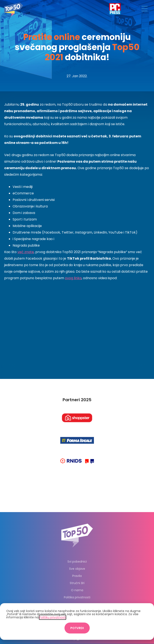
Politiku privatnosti (53, 617)
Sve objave (77, 569)
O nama (77, 590)
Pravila (77, 576)
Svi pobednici (77, 562)
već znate (26, 252)
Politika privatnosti (77, 597)
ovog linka (73, 278)
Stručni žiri (77, 583)
